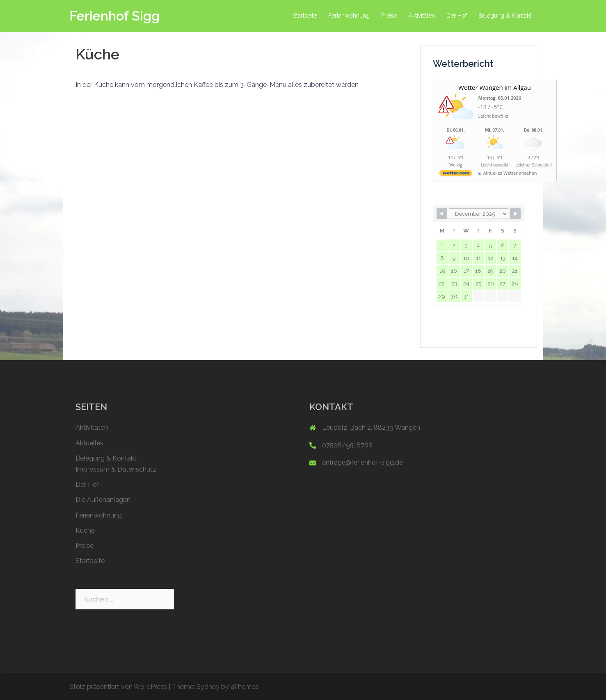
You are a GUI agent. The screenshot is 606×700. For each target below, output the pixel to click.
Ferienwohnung (349, 16)
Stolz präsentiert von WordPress (118, 687)
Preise (389, 16)
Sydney (208, 687)
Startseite (305, 16)
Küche (85, 530)
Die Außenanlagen (103, 500)
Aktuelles (89, 443)
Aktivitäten (422, 16)
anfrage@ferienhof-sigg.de (362, 462)
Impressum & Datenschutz (116, 469)
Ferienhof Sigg (114, 16)
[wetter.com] (456, 174)
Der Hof (457, 16)
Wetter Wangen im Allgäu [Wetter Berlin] (495, 87)
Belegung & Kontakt (505, 16)
